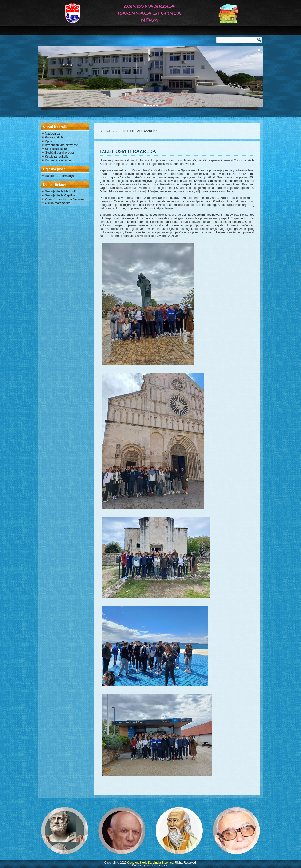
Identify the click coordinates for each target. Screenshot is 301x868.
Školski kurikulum (57, 149)
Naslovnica (52, 133)
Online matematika (58, 203)
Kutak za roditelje (57, 157)
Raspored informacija (59, 176)
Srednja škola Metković (61, 191)
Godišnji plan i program (61, 153)
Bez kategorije (109, 131)
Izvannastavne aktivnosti (62, 145)
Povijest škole (54, 137)
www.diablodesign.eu (157, 866)
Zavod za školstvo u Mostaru (64, 199)
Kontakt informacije (58, 160)
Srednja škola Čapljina (60, 195)
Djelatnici (51, 141)
